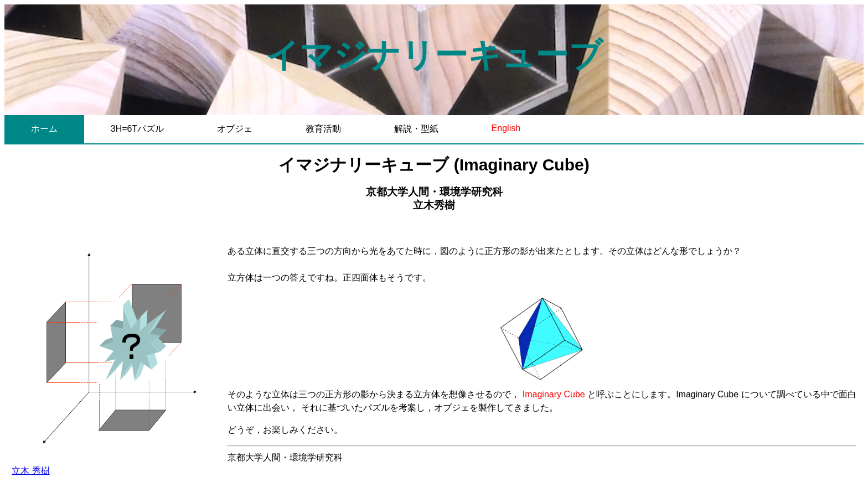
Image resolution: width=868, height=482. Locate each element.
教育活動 (323, 129)
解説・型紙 (416, 129)
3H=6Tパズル (137, 129)
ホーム (44, 129)
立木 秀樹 (30, 471)
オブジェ (235, 129)
